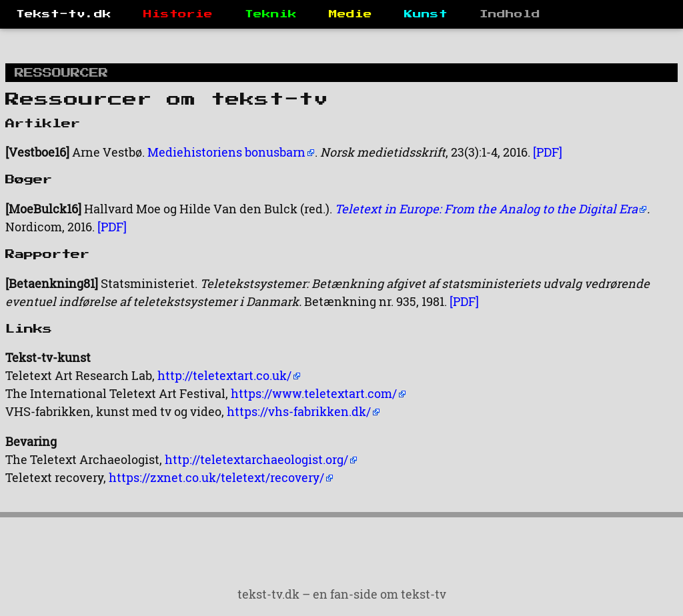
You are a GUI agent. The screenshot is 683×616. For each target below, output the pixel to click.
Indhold (510, 14)
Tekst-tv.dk (64, 14)
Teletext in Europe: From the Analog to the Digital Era (486, 209)
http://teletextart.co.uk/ (224, 375)
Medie (351, 14)
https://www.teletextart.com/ (314, 393)
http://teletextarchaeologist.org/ (256, 459)
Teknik (271, 14)
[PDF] (548, 152)
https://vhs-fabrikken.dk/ (299, 411)
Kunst (426, 14)
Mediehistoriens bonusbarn (226, 152)
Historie (178, 14)
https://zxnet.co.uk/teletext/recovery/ (216, 477)
